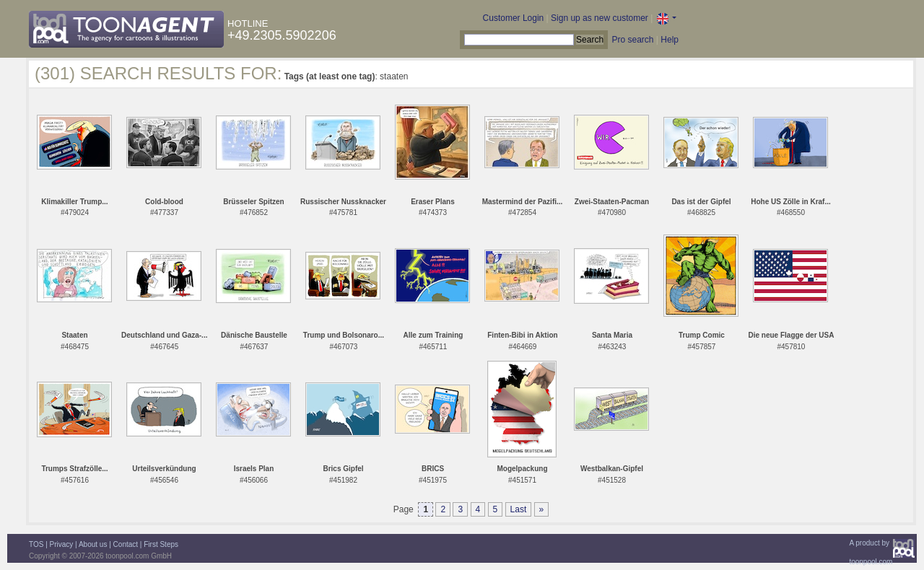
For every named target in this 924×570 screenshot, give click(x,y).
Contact (126, 544)
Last (519, 509)
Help (670, 40)
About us (93, 544)
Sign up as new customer (600, 18)
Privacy (62, 544)
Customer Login (514, 18)
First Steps (161, 544)
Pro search (632, 40)
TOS (36, 544)
